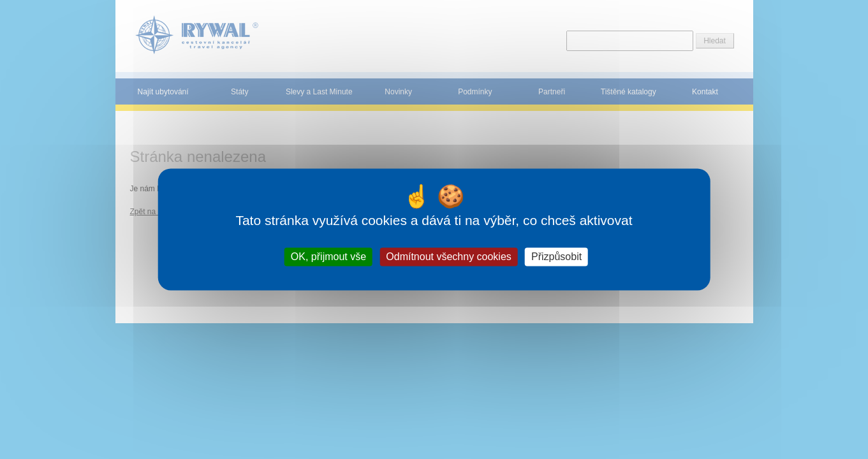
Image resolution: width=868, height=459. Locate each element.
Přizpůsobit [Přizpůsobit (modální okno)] (556, 257)
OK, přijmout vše (328, 257)
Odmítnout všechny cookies (449, 257)
